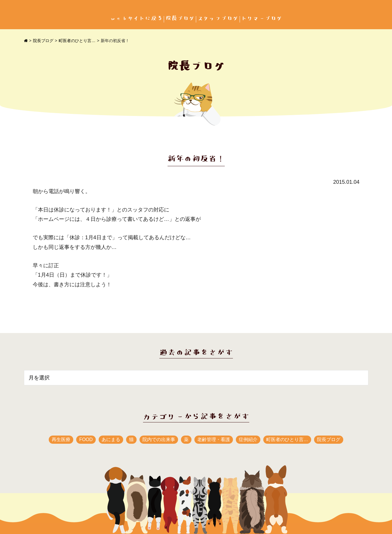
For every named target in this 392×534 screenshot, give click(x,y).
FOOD (86, 439)
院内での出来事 (159, 439)
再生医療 (61, 439)
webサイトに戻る (136, 19)
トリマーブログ (262, 19)
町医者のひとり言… (77, 41)
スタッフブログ (218, 19)
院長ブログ (180, 19)
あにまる (111, 439)
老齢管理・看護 (214, 439)
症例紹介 (248, 439)
